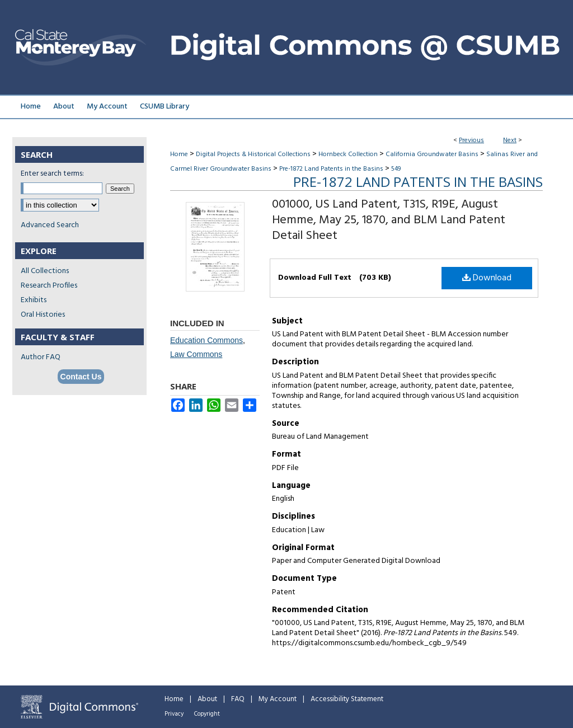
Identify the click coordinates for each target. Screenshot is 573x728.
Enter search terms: (52, 174)
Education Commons (206, 340)
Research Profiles (49, 286)
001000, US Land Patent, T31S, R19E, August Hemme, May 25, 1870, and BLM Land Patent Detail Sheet (389, 220)
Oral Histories (43, 315)
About (207, 699)
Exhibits (34, 300)
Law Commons (196, 354)
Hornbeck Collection (348, 154)
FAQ (238, 699)
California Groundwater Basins (432, 154)
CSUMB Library (165, 107)
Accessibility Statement (347, 699)
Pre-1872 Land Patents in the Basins (331, 169)
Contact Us (81, 377)
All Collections (45, 271)
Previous (471, 140)
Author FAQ (41, 357)
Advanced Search (50, 225)
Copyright (207, 714)
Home (179, 154)
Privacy (174, 714)
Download (487, 278)
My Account (278, 699)
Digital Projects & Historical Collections (253, 154)
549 (396, 169)
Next (510, 140)
